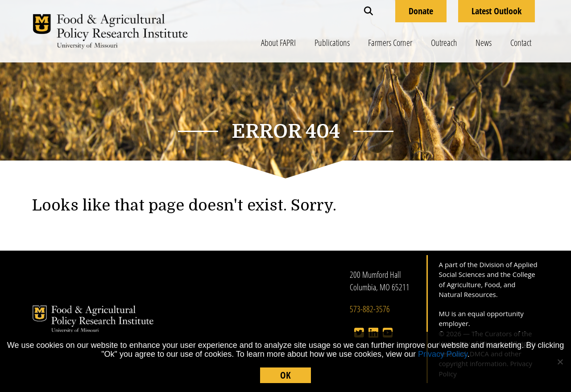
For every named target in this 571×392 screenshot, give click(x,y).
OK (285, 375)
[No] (560, 362)
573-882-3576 (370, 309)
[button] (368, 11)
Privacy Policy (443, 354)
